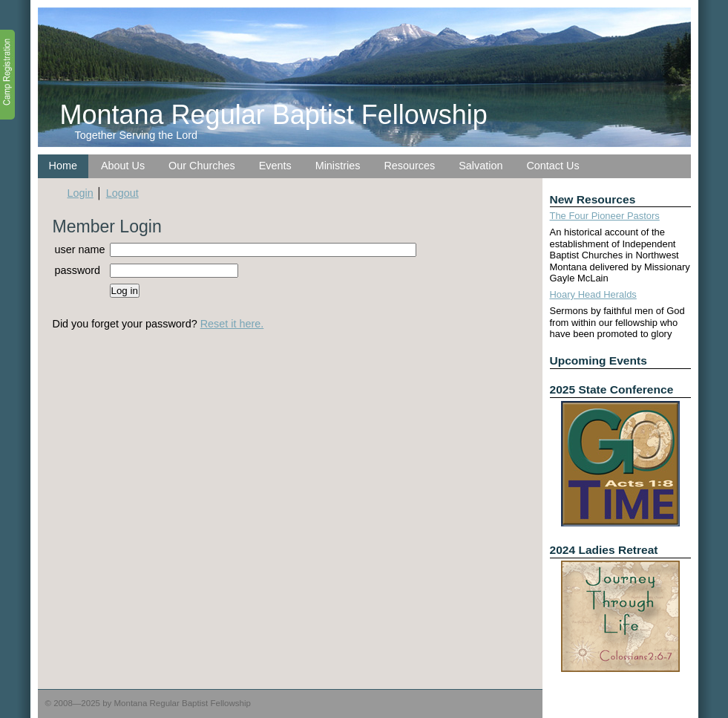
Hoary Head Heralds (593, 294)
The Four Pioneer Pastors (605, 216)
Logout (122, 193)
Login (81, 193)
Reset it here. (232, 324)
